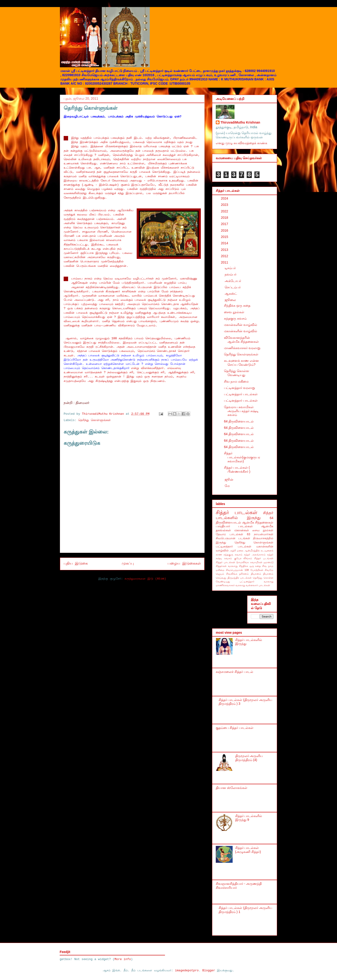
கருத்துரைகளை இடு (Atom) (145, 579)
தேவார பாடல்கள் (229, 534)
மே (228, 486)
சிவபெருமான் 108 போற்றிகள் (244, 570)
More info (123, 959)
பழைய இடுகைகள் (184, 564)
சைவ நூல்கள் (234, 312)
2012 (225, 256)
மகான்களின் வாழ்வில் (241, 325)
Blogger (209, 971)
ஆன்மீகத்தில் (252, 550)
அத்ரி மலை (236, 550)
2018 (225, 218)
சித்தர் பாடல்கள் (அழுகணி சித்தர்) (248, 850)
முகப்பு (128, 564)
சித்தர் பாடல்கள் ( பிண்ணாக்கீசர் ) (237, 469)
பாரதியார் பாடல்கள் (234, 526)
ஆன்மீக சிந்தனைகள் (258, 522)
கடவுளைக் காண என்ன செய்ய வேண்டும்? (241, 363)
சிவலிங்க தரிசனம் (237, 574)
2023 (225, 205)
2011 (225, 262)
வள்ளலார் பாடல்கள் (258, 585)
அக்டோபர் (233, 281)
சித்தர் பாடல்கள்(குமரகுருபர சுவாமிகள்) (242, 457)
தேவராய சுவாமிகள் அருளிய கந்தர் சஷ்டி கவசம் (241, 411)
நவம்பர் (231, 274)
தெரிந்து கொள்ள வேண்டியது (237, 373)
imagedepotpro (187, 971)
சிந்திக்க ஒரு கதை (237, 305)
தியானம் (256, 574)
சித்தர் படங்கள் (264, 558)
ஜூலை (231, 300)
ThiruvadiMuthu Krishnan (240, 122)
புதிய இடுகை (76, 564)
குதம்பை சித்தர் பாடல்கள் (235, 728)
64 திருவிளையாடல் (239, 421)
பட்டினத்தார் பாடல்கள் (241, 394)
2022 (225, 211)
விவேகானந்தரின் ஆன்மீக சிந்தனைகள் (241, 340)
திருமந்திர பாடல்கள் (240, 578)
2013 (225, 250)
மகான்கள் (242, 530)
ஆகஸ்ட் (231, 294)
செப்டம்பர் (233, 287)
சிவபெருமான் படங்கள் (233, 538)
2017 (225, 224)
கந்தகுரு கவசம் (235, 318)
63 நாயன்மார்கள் (260, 534)
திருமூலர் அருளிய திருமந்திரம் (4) (249, 758)
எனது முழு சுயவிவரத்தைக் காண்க (242, 143)
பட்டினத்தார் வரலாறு (240, 388)
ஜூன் (229, 479)
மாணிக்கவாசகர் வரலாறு (242, 348)
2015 (225, 237)
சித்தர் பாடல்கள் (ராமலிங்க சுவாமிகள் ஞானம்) (245, 562)
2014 (225, 243)
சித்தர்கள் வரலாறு (227, 566)
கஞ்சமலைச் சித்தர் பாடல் (234, 672)
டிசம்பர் (231, 268)
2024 (225, 198)
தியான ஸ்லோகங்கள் (232, 788)
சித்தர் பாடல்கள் (237, 512)
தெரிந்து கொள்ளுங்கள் (94, 420)
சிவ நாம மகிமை (236, 381)
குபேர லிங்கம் (243, 558)
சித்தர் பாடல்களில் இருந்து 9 (249, 818)
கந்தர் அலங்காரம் (255, 554)
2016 (225, 230)
